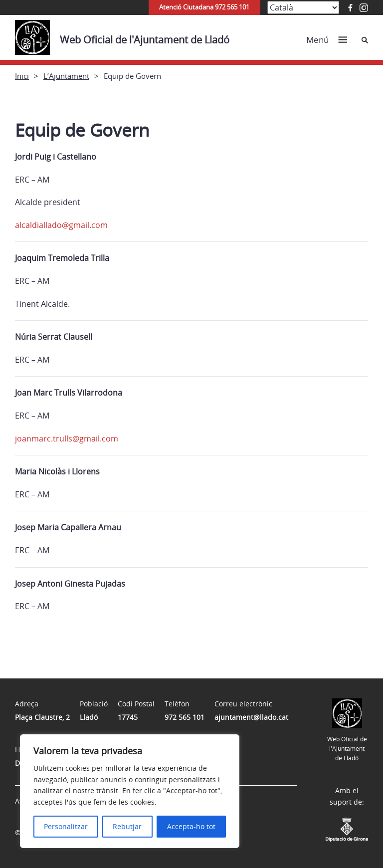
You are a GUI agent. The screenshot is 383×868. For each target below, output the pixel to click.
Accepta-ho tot (191, 826)
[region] (130, 791)
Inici (22, 76)
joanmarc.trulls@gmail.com (67, 438)
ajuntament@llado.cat (251, 717)
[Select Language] (303, 7)
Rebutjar (127, 826)
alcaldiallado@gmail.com (61, 225)
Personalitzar (66, 826)
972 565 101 (185, 717)
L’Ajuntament (66, 76)
